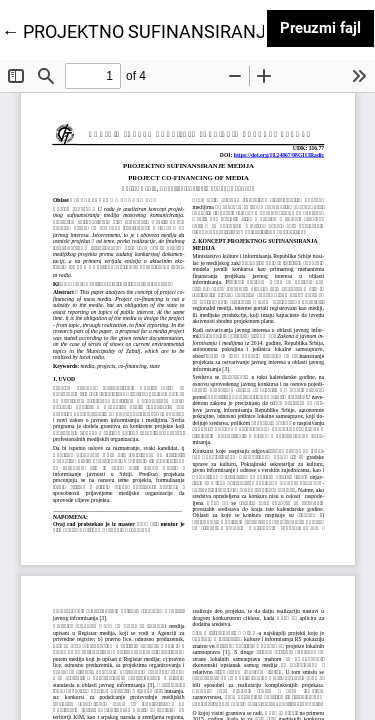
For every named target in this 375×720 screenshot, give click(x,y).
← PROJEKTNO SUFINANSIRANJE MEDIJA (173, 30)
